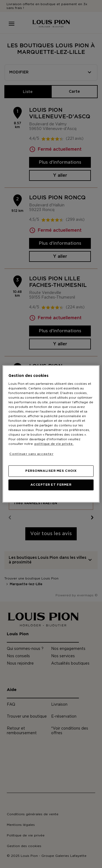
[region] (51, 434)
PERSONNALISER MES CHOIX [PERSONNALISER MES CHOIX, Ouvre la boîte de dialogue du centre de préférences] (51, 471)
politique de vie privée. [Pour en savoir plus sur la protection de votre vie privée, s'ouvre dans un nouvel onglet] (54, 444)
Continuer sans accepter (31, 454)
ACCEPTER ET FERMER (51, 485)
